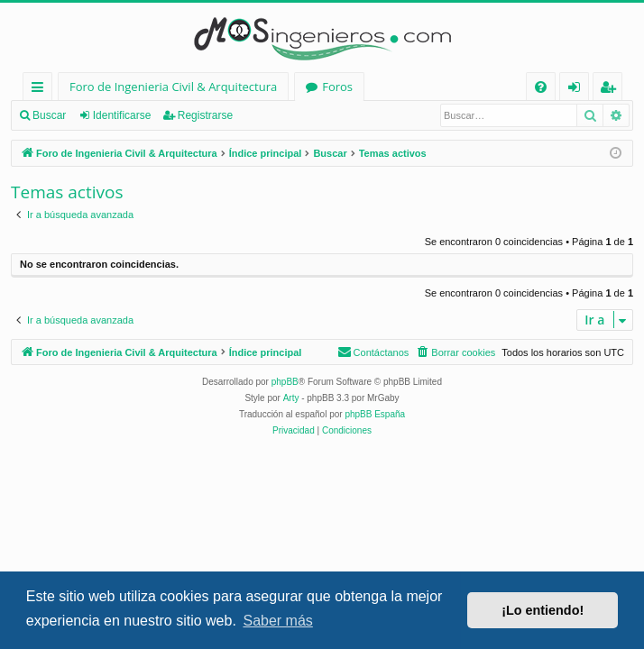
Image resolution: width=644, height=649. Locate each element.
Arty (291, 398)
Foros (337, 87)
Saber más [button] (277, 621)
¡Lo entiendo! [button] (543, 610)
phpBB (285, 382)
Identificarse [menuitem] (579, 90)
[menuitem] (541, 87)
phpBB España (375, 414)
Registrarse (205, 115)
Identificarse (122, 115)
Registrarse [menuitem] (612, 90)
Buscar (49, 115)
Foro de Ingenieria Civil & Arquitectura (173, 87)
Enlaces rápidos (41, 90)
